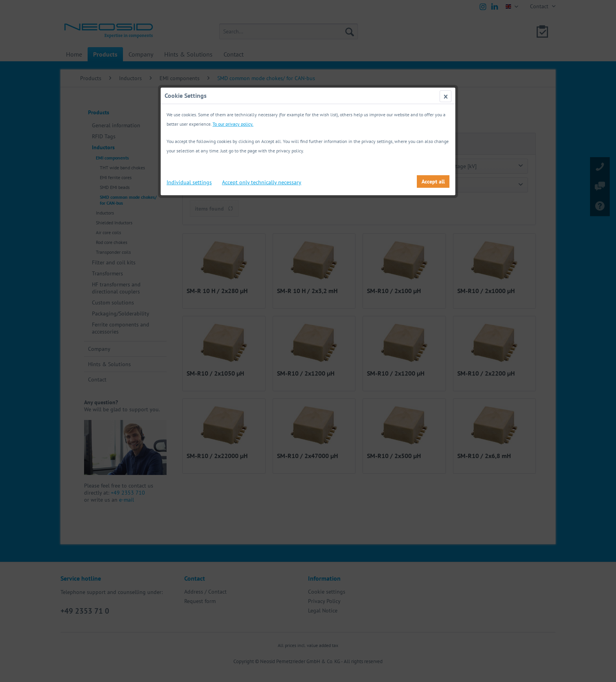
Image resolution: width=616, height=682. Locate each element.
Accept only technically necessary (262, 182)
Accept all (433, 181)
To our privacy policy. (233, 124)
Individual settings (189, 182)
